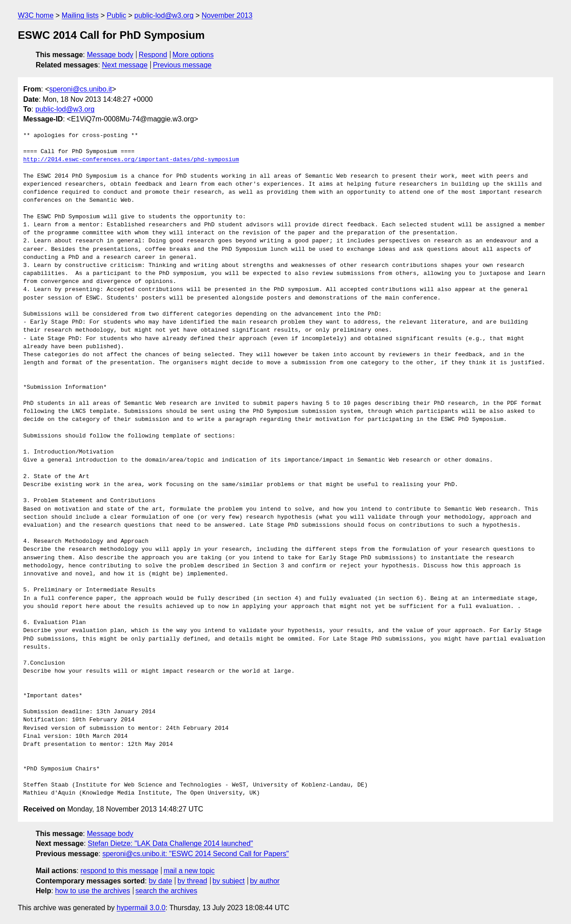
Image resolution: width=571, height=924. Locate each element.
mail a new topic (189, 871)
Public (116, 15)
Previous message (182, 65)
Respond (153, 55)
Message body (110, 55)
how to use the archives (93, 891)
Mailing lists (80, 15)
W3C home (36, 15)
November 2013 (227, 15)
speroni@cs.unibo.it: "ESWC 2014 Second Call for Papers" (195, 854)
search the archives (167, 891)
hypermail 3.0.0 (141, 908)
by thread (192, 881)
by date (160, 881)
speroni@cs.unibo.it (81, 89)
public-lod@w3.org (164, 15)
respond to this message (119, 871)
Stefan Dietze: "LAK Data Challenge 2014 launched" (171, 843)
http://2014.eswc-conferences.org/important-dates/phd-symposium (131, 160)
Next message (125, 65)
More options (193, 55)
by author (265, 881)
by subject (228, 881)
